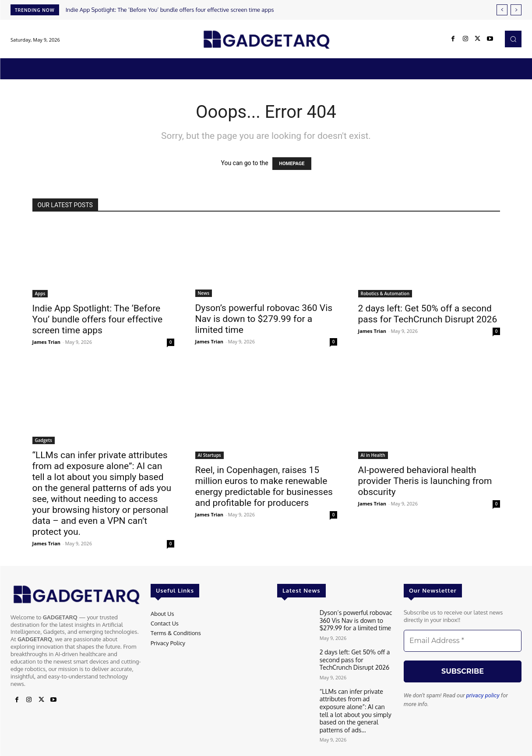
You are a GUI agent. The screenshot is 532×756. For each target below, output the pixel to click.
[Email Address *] (463, 641)
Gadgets (44, 440)
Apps (40, 293)
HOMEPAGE (292, 164)
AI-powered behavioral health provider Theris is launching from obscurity (425, 481)
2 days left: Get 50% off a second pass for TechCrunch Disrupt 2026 (428, 314)
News (204, 293)
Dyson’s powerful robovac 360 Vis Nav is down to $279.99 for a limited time (264, 319)
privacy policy (483, 695)
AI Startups (210, 455)
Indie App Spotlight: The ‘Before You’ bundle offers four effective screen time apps (170, 10)
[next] (516, 10)
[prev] (502, 10)
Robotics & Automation (385, 293)
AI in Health (373, 455)
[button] (513, 39)
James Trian (47, 342)
